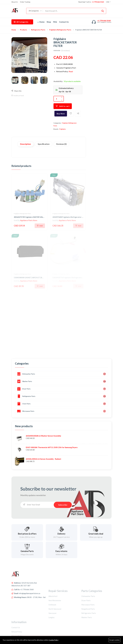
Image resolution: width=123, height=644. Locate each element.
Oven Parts (24, 404)
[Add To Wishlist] (71, 114)
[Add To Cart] (40, 226)
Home (41, 22)
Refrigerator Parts (38, 30)
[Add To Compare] (78, 114)
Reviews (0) (61, 144)
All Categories (22, 22)
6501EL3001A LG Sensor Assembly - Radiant (43, 459)
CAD (109, 2)
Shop (49, 22)
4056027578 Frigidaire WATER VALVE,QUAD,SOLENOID (38, 217)
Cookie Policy (54, 640)
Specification (44, 144)
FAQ (55, 22)
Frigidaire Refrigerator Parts (60, 30)
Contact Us (64, 22)
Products (24, 30)
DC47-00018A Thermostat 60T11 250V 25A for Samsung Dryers (52, 447)
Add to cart (63, 106)
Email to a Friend (18, 96)
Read (71, 71)
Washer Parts (25, 381)
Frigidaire (62, 129)
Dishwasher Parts (26, 374)
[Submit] (103, 11)
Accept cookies (114, 640)
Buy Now (61, 114)
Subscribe (63, 505)
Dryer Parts (24, 389)
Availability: (58, 81)
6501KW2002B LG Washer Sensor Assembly (43, 436)
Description (25, 144)
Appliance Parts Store (29, 220)
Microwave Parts (26, 411)
